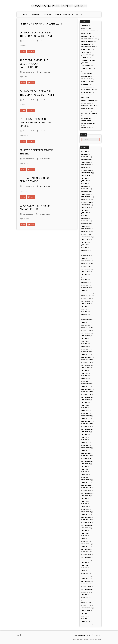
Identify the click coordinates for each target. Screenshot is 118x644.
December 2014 (86, 517)
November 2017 (86, 424)
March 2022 (85, 285)
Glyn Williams (86, 44)
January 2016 (86, 482)
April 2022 (85, 282)
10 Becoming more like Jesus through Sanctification (34, 64)
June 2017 (84, 437)
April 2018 (85, 410)
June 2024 (84, 213)
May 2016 (84, 472)
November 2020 (86, 328)
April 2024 (85, 218)
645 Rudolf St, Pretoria (82, 635)
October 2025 (86, 170)
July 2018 (84, 402)
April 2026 (85, 154)
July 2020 (84, 338)
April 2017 (85, 442)
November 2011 (86, 603)
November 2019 (86, 360)
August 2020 (86, 336)
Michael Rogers (87, 87)
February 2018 (86, 416)
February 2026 (86, 159)
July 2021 (84, 306)
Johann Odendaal (88, 60)
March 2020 (85, 349)
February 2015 (86, 512)
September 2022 (87, 269)
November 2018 (86, 392)
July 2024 (84, 210)
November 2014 (86, 520)
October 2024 (86, 202)
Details (23, 52)
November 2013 (86, 552)
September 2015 (87, 493)
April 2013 (85, 571)
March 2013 (85, 573)
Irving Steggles (87, 50)
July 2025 (84, 178)
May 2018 (84, 408)
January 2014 (86, 547)
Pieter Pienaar (86, 103)
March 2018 (85, 413)
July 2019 (84, 370)
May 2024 (84, 216)
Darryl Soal (86, 34)
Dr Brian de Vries (87, 36)
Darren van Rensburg (89, 31)
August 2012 (86, 592)
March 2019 (85, 381)
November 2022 (86, 264)
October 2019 (86, 362)
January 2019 (86, 386)
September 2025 (87, 173)
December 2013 (86, 549)
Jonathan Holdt (87, 68)
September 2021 (87, 301)
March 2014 (85, 541)
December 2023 (86, 229)
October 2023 (86, 234)
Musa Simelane (87, 92)
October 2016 (86, 459)
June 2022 (84, 277)
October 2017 (86, 426)
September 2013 (87, 557)
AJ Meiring (85, 26)
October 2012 (86, 587)
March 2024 (85, 221)
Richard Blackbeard (88, 106)
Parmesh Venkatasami (89, 100)
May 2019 (84, 376)
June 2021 (84, 309)
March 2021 (85, 317)
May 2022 (84, 280)
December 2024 (86, 197)
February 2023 (86, 256)
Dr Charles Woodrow (89, 39)
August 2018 (86, 400)
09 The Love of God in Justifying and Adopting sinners (35, 123)
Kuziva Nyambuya (87, 76)
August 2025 (86, 175)
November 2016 (86, 456)
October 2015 (86, 491)
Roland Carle (86, 111)
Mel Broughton (87, 82)
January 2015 (86, 515)
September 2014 (87, 525)
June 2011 (84, 616)
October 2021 (86, 298)
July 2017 (84, 434)
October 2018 (86, 394)
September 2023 (87, 237)
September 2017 (87, 429)
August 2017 (86, 432)
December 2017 (86, 421)
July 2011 (84, 613)
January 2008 (86, 621)
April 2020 (85, 346)
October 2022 (86, 266)
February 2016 (86, 480)
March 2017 (85, 445)
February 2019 (86, 384)
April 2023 (85, 250)
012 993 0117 (97, 635)
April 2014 (85, 539)
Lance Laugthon (87, 79)
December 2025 (86, 165)
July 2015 (84, 499)
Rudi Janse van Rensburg (90, 114)
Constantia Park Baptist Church (59, 6)
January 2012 (86, 600)
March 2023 (85, 253)
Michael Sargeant (88, 90)
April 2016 (85, 475)
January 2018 (86, 418)
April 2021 (85, 314)
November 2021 (86, 296)
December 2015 (86, 485)
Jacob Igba (85, 52)
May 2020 (84, 344)
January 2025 (86, 194)
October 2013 (86, 555)
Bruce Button (86, 28)
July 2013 (84, 563)
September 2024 (87, 205)
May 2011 (84, 619)
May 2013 (84, 568)
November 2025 (86, 168)
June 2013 (84, 565)
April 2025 (85, 186)
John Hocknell (87, 66)
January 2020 (86, 354)
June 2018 (84, 405)
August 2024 (86, 208)
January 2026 (86, 162)
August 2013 (86, 560)
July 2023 (84, 242)
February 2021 (86, 320)
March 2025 (85, 189)
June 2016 (84, 469)
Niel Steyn (85, 98)
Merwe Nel (85, 84)
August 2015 (86, 496)
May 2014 (84, 536)
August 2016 (86, 464)
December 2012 (86, 581)
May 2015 (84, 504)
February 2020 (86, 352)
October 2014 (86, 523)
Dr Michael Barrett (88, 42)
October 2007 (86, 624)
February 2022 (86, 288)
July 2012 (84, 595)
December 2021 (86, 293)
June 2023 (84, 245)
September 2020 (87, 333)
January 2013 (86, 579)
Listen (31, 52)
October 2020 (86, 330)
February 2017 (86, 448)
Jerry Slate (85, 58)
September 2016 (87, 461)
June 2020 (84, 341)
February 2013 (86, 576)
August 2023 (86, 240)
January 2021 (86, 322)
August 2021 (86, 304)
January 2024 (86, 226)
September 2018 (87, 397)
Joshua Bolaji (86, 74)
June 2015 (84, 501)
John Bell (85, 63)
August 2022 (86, 272)
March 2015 (85, 509)
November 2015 (86, 488)
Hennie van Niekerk (88, 47)
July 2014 (84, 531)
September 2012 (87, 589)
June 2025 (84, 181)
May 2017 (84, 440)
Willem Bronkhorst (45, 41)
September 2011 (87, 608)
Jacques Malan (87, 55)
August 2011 (86, 611)
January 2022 (86, 290)
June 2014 (84, 533)
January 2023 (86, 258)
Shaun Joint (86, 118)
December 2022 (86, 261)
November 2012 (86, 584)
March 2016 (85, 477)
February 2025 (86, 192)
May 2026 (84, 152)
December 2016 (86, 453)
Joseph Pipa (85, 71)
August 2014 (86, 528)
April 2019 (85, 378)
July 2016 (84, 466)
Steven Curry (86, 121)
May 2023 (84, 248)
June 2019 (84, 373)
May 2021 (84, 312)
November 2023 (86, 232)
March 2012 (85, 597)
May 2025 (84, 184)
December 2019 (86, 357)
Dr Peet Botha (86, 128)
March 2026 (85, 157)
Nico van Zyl (86, 95)
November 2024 (86, 200)
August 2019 (86, 368)
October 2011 (86, 605)
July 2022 (84, 274)
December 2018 (86, 389)
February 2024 (86, 224)
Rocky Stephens (87, 108)
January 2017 (86, 450)
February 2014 (86, 544)
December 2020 (86, 325)
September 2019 (87, 365)
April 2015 (85, 507)
